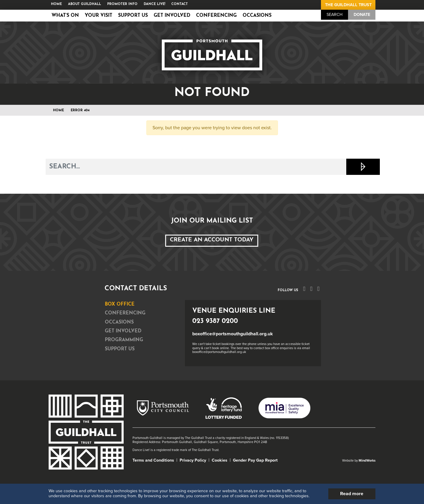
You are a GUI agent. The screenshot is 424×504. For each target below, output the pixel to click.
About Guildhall (85, 4)
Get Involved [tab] (123, 331)
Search (334, 15)
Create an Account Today (212, 240)
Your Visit (98, 16)
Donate (362, 15)
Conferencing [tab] (125, 313)
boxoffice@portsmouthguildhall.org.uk (233, 334)
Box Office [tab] (120, 304)
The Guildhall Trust (348, 5)
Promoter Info (122, 4)
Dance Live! (154, 4)
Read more (352, 494)
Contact (180, 4)
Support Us (133, 16)
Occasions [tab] (119, 322)
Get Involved (172, 16)
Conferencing (216, 16)
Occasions (257, 16)
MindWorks (367, 461)
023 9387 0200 (215, 321)
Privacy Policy (193, 460)
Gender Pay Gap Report (255, 460)
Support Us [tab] (120, 349)
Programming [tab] (124, 340)
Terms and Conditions (153, 460)
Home (56, 4)
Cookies (220, 460)
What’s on (65, 16)
